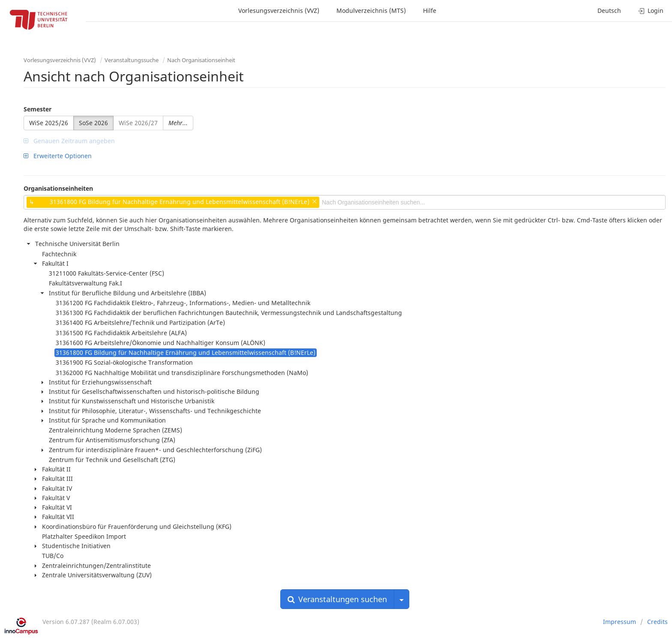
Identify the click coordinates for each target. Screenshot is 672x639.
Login (651, 10)
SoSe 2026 (93, 123)
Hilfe (430, 10)
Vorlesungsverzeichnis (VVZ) (279, 10)
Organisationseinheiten (58, 188)
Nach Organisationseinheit (201, 60)
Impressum (619, 622)
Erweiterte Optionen (58, 156)
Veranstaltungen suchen (337, 599)
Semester (37, 109)
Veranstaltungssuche (132, 60)
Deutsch (609, 10)
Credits (657, 622)
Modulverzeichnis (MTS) (371, 10)
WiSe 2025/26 (49, 123)
